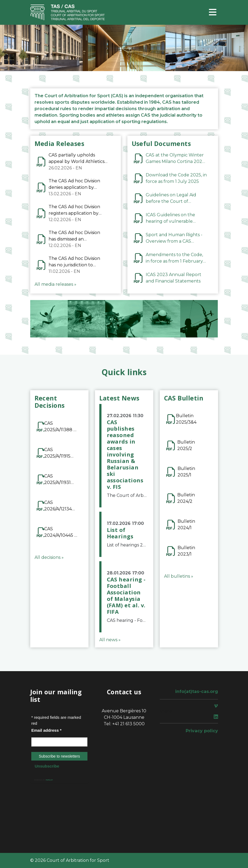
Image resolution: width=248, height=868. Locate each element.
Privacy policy (202, 731)
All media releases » (55, 284)
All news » (110, 640)
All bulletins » (179, 576)
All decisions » (49, 557)
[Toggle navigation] (213, 13)
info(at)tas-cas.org (197, 691)
